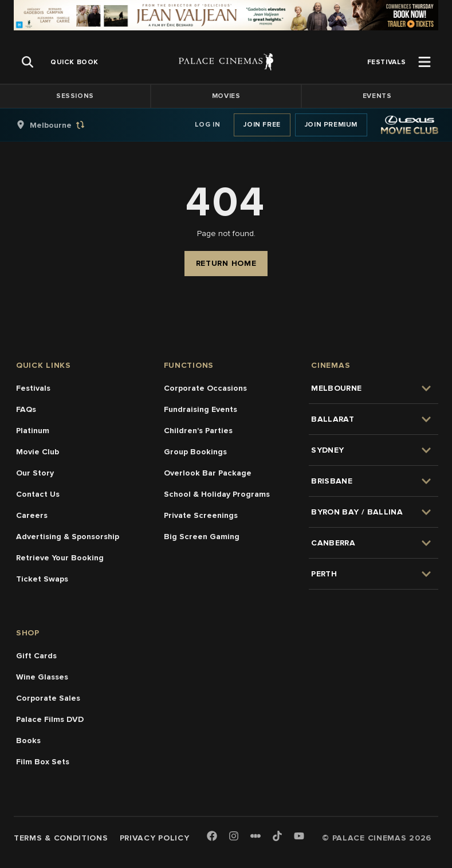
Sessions (75, 96)
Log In (208, 125)
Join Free (262, 125)
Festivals (33, 388)
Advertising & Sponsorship (68, 537)
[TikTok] (277, 836)
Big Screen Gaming (202, 537)
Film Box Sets (43, 762)
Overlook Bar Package (208, 473)
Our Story (35, 473)
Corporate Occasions (205, 388)
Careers (32, 515)
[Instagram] (234, 837)
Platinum (33, 431)
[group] (62, 125)
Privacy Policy (155, 838)
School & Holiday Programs (217, 494)
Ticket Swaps (42, 579)
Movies (226, 96)
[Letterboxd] (256, 836)
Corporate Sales (48, 698)
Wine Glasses (42, 677)
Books (28, 741)
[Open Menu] (425, 62)
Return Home (226, 263)
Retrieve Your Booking (60, 558)
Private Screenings (201, 515)
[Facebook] (212, 837)
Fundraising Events (201, 409)
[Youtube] (299, 837)
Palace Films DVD (50, 719)
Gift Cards (36, 656)
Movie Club (38, 452)
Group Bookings (195, 452)
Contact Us (38, 494)
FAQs (26, 409)
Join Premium (331, 125)
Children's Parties (198, 431)
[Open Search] (27, 62)
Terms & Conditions (61, 838)
